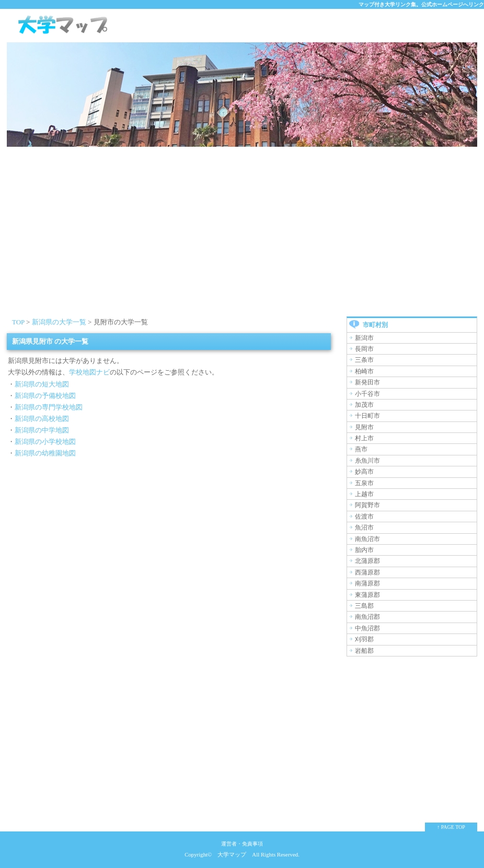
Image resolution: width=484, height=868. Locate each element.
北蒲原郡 (367, 561)
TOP (18, 322)
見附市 (364, 427)
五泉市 (364, 483)
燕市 (361, 449)
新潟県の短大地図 (42, 384)
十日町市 (367, 416)
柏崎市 (364, 371)
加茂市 (364, 405)
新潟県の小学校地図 (45, 442)
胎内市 (364, 550)
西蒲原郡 (367, 572)
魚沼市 (364, 527)
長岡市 (364, 349)
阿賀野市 (367, 505)
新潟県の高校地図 (42, 419)
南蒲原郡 (367, 583)
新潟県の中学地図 (42, 430)
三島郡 (364, 606)
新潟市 (364, 338)
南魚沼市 (367, 539)
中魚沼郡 (367, 628)
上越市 (364, 494)
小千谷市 (367, 394)
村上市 (364, 438)
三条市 (364, 360)
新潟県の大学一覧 (59, 322)
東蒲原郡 (367, 595)
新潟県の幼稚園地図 (45, 453)
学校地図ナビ (89, 372)
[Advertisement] (242, 238)
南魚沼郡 (367, 617)
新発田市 (367, 382)
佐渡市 (364, 517)
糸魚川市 (367, 461)
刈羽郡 (364, 639)
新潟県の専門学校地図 (49, 407)
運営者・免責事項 (242, 844)
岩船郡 (364, 651)
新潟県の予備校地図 (45, 396)
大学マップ (232, 854)
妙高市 (364, 472)
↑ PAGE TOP (451, 827)
